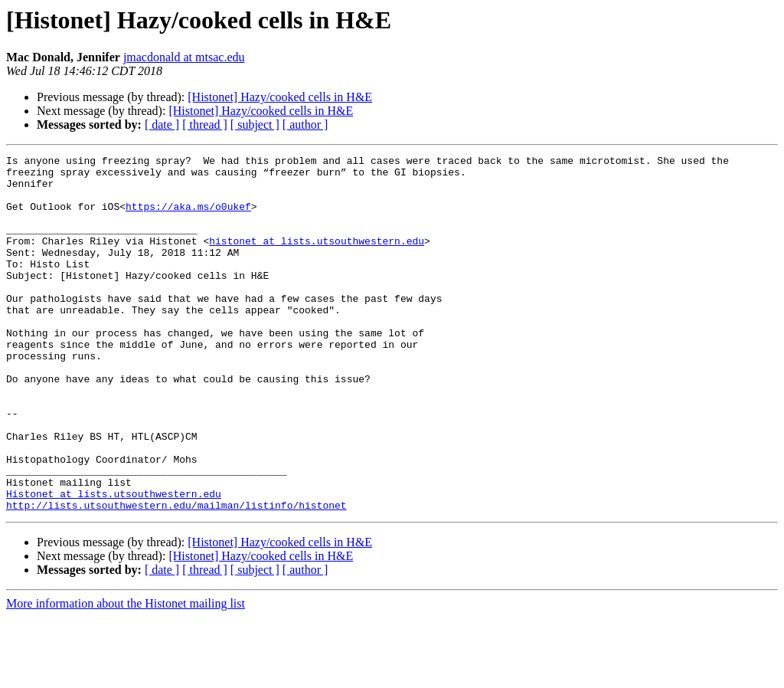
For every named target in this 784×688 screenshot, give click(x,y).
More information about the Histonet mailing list (126, 675)
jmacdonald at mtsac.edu (184, 57)
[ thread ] (205, 124)
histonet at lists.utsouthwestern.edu (317, 259)
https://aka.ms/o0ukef (188, 218)
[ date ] (162, 124)
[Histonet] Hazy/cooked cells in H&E (280, 97)
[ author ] (305, 124)
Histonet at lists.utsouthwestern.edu (114, 562)
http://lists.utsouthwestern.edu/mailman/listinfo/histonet (176, 576)
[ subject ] (255, 124)
